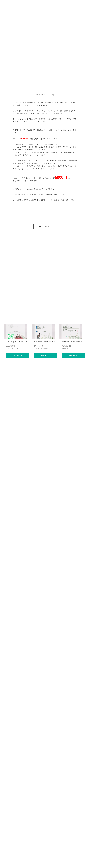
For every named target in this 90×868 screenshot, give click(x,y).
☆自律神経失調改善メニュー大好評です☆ (49, 342)
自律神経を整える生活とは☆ (72, 342)
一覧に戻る (45, 227)
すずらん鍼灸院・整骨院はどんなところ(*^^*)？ (24, 342)
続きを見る (18, 356)
